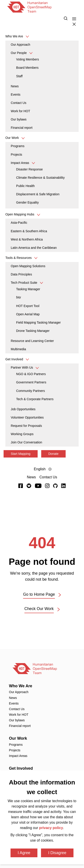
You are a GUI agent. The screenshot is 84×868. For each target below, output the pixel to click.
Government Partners (31, 382)
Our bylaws (19, 119)
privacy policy (51, 828)
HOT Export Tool (28, 306)
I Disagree (57, 853)
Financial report (22, 128)
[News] (31, 477)
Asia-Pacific (19, 223)
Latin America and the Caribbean (34, 248)
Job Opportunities (23, 409)
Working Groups (22, 434)
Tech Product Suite (24, 283)
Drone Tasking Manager (33, 331)
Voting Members (28, 59)
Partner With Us (22, 367)
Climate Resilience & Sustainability (40, 178)
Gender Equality (27, 202)
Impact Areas (20, 163)
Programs (18, 146)
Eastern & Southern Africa (29, 231)
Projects (16, 155)
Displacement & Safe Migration (38, 194)
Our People (19, 53)
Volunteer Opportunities (27, 417)
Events (16, 95)
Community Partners (30, 391)
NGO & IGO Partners (31, 374)
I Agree (24, 853)
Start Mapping (21, 454)
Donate (53, 454)
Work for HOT (20, 111)
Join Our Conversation (26, 442)
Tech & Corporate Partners (35, 399)
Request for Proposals (26, 426)
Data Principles (21, 274)
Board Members (27, 68)
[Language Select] (42, 469)
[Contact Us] (48, 477)
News (15, 86)
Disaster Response (29, 169)
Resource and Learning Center (32, 341)
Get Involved (21, 768)
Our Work (18, 738)
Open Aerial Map (28, 314)
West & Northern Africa (27, 239)
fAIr (19, 297)
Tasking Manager (28, 289)
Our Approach (20, 45)
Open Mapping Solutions (28, 266)
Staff (19, 76)
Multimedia (18, 349)
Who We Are (21, 686)
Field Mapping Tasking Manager (38, 322)
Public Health (25, 186)
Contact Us (19, 103)
